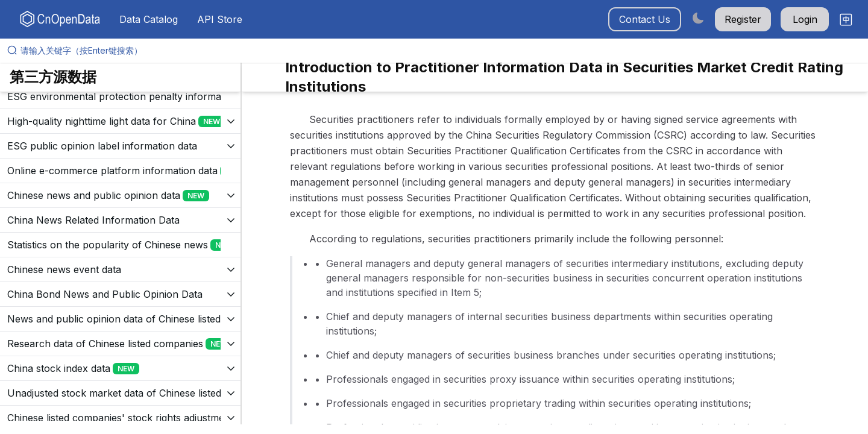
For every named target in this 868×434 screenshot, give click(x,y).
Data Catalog (149, 19)
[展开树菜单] (120, 96)
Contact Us (645, 19)
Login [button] (805, 19)
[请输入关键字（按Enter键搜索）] (439, 51)
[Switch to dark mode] (698, 18)
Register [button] (743, 19)
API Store (220, 19)
